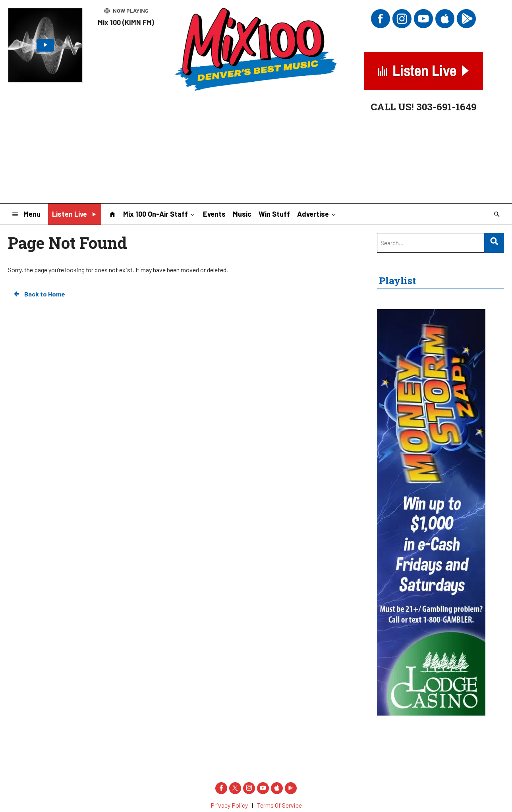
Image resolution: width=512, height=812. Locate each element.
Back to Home (39, 294)
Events (214, 214)
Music (242, 214)
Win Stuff (274, 214)
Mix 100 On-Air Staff (159, 214)
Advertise (317, 214)
